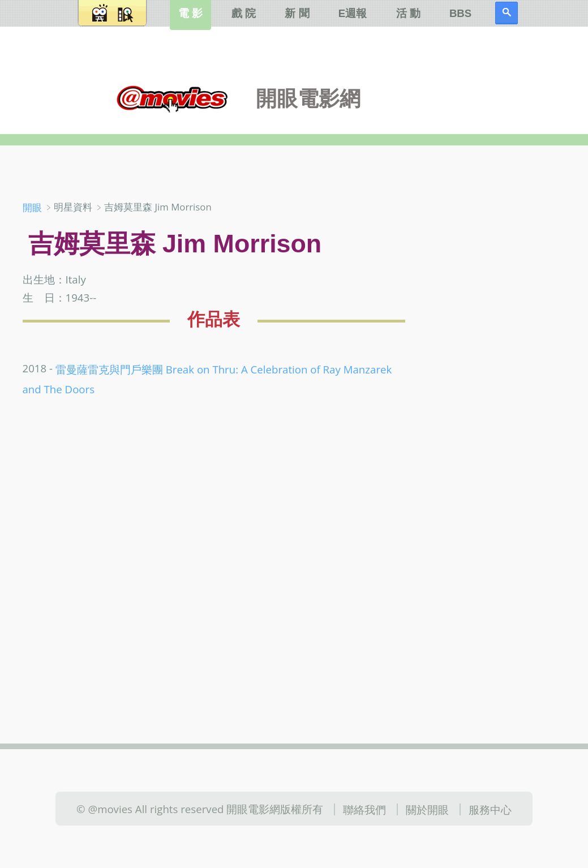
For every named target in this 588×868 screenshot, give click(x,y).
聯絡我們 (364, 809)
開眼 (32, 207)
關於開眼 (427, 809)
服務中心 (490, 809)
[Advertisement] (503, 379)
